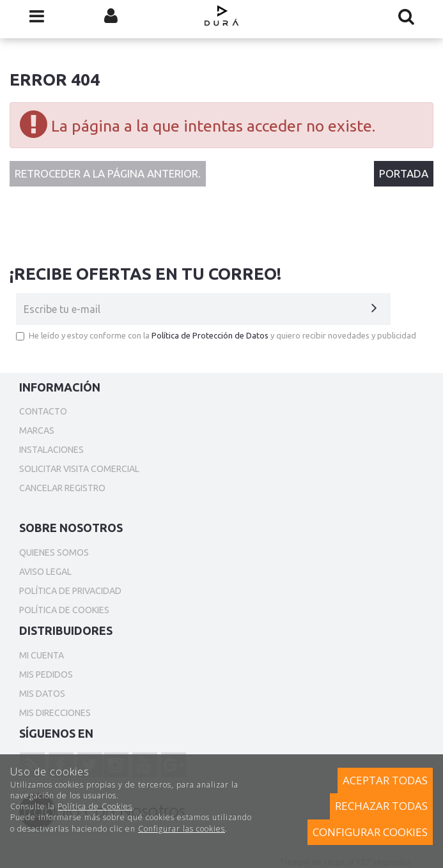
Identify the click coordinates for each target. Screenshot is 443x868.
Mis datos (42, 694)
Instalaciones (51, 450)
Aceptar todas (385, 780)
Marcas (37, 430)
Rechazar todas (381, 806)
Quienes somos (54, 552)
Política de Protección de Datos (210, 335)
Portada (404, 173)
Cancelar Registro (62, 488)
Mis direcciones (55, 713)
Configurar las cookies (182, 829)
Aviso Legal (45, 572)
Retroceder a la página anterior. (108, 173)
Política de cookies (64, 610)
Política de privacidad (70, 591)
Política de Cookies (95, 806)
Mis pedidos (46, 674)
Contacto (43, 411)
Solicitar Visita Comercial (79, 469)
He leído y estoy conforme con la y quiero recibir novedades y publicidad (216, 336)
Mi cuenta (42, 655)
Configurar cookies (370, 832)
